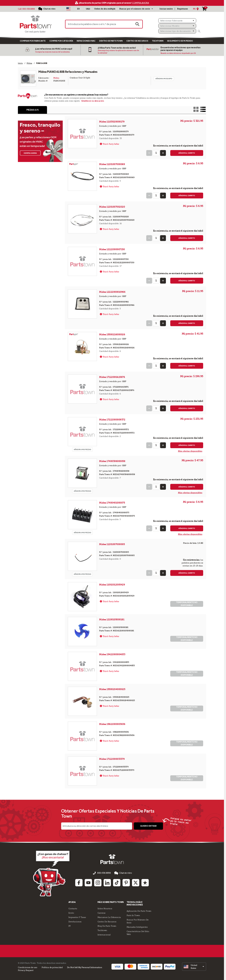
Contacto (73, 908)
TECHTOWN (158, 41)
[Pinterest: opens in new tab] (126, 882)
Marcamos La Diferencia (109, 917)
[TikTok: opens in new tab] (117, 882)
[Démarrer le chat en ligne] (48, 873)
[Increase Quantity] (163, 153)
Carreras (102, 912)
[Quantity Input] (156, 153)
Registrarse (182, 9)
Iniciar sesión (166, 9)
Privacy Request (26, 970)
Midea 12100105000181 (112, 620)
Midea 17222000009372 (112, 420)
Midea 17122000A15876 (112, 377)
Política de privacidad (52, 967)
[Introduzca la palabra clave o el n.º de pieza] (99, 24)
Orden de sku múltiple (105, 9)
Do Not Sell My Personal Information (85, 967)
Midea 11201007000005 (112, 545)
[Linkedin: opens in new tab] (107, 882)
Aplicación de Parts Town (139, 911)
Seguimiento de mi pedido (180, 41)
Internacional (104, 934)
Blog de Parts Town (107, 926)
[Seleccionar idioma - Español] (78, 9)
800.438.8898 (29, 9)
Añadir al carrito (187, 153)
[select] (194, 966)
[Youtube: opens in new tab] (88, 882)
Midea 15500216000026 (112, 335)
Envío (71, 912)
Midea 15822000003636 (112, 724)
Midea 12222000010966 (112, 292)
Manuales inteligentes (137, 927)
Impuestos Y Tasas (77, 917)
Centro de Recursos (137, 41)
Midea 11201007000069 (112, 165)
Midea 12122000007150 (112, 250)
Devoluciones (75, 921)
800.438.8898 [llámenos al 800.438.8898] (104, 873)
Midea (56, 78)
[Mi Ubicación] (196, 9)
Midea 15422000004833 (112, 655)
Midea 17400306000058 (112, 461)
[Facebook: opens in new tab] (79, 882)
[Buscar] (199, 31)
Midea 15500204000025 (112, 690)
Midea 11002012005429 (112, 585)
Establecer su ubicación (93, 101)
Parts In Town (133, 915)
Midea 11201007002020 (112, 207)
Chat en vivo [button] (122, 873)
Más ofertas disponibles (190, 451)
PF (70, 926)
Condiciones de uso (28, 967)
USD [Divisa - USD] (88, 9)
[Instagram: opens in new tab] (98, 882)
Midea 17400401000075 (112, 503)
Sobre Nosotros (105, 908)
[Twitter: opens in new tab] (136, 882)
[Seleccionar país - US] (68, 9)
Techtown (102, 930)
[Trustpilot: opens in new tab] (145, 882)
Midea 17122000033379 (112, 759)
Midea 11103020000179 (112, 122)
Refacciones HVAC (86, 41)
